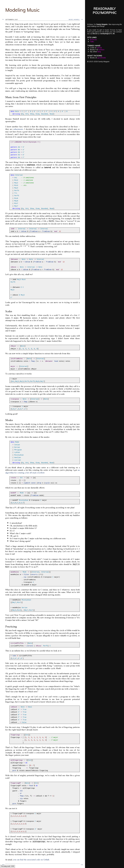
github (99, 48)
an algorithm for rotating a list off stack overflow (43, 471)
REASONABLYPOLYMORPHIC (105, 11)
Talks (92, 41)
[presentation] (48, 244)
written (102, 50)
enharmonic (18, 129)
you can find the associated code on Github (31, 860)
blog (99, 52)
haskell (77, 19)
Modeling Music (22, 10)
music (71, 19)
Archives (93, 40)
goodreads (102, 58)
